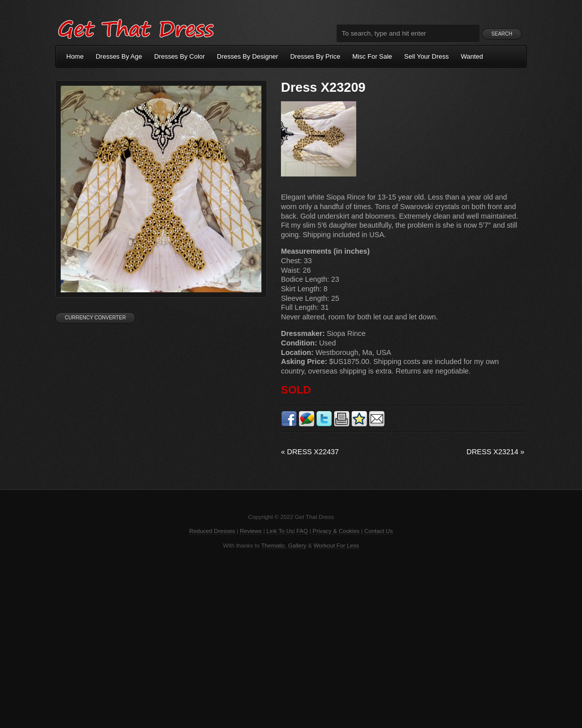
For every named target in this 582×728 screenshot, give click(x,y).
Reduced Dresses (212, 531)
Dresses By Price (315, 56)
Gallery (297, 545)
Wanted (472, 56)
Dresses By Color (179, 56)
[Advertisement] (291, 638)
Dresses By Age (119, 56)
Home (75, 56)
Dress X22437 (310, 452)
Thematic (273, 545)
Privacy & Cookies (336, 531)
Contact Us (379, 531)
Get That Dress (135, 28)
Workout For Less (336, 545)
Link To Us (280, 531)
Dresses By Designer (247, 56)
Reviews (251, 531)
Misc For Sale (372, 56)
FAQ (302, 531)
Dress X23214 (495, 452)
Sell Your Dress (427, 56)
